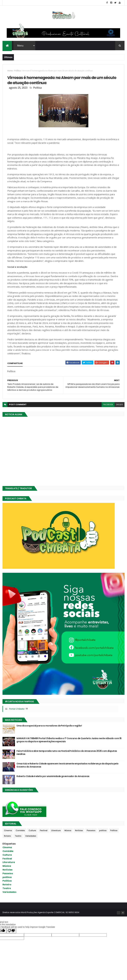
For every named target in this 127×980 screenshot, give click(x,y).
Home (10, 71)
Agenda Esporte (45, 913)
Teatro (18, 836)
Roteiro (7, 836)
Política (18, 71)
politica (103, 831)
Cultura (32, 831)
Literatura (56, 831)
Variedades (31, 836)
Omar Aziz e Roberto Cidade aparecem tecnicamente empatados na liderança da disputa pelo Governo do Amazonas (67, 765)
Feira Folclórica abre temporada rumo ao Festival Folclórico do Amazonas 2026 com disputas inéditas (67, 753)
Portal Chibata (17, 709)
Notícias (79, 831)
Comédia (20, 831)
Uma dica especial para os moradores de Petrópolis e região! (49, 726)
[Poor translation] (11, 931)
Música (68, 831)
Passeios (91, 831)
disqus (120, 405)
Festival (44, 831)
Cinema (8, 831)
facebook (108, 405)
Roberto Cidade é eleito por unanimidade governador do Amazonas (53, 777)
